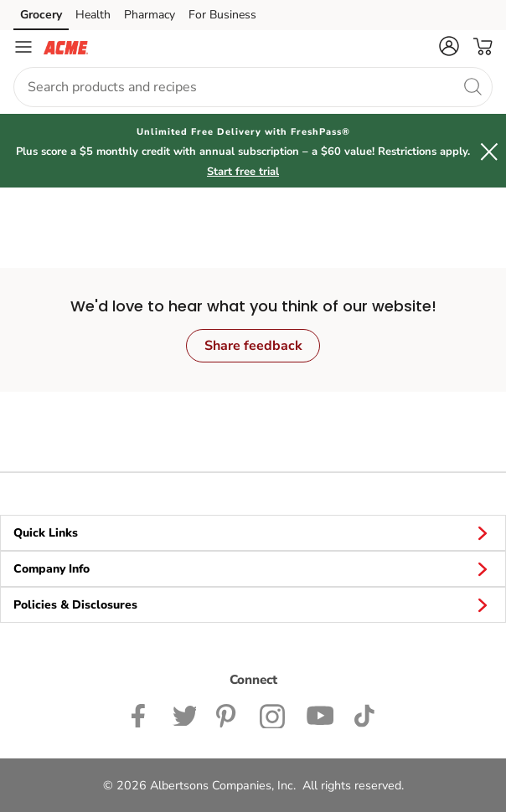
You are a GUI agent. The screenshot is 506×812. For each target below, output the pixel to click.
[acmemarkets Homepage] (66, 47)
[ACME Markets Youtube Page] (320, 714)
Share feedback (253, 346)
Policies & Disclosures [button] (253, 604)
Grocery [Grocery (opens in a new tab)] (41, 15)
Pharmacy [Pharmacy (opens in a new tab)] (150, 15)
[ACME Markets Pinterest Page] (228, 714)
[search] (472, 86)
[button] (449, 46)
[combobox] (253, 87)
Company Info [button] (253, 568)
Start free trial (243, 172)
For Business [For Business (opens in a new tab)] (222, 15)
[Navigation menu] (23, 47)
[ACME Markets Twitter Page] (184, 714)
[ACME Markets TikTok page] (364, 714)
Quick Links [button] (253, 532)
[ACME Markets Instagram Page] (273, 714)
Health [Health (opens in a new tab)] (93, 15)
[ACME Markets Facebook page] (142, 714)
